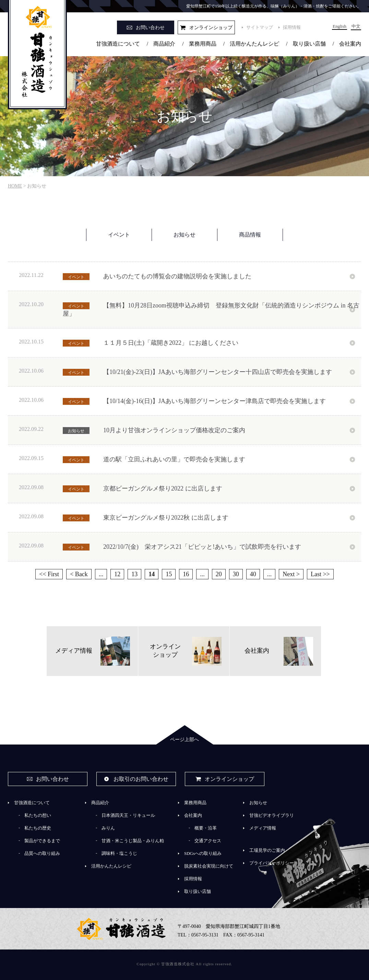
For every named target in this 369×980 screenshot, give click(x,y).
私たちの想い (38, 815)
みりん (108, 828)
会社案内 (350, 44)
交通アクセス (208, 841)
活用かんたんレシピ (254, 44)
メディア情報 (263, 828)
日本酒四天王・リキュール (128, 815)
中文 (356, 26)
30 (236, 574)
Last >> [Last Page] (320, 574)
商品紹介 (164, 44)
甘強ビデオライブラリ (272, 815)
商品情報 (250, 235)
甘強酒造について (118, 44)
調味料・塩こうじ (119, 853)
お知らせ (184, 235)
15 (169, 574)
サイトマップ (260, 27)
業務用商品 (203, 44)
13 (134, 574)
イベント (119, 235)
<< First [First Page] (49, 574)
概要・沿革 (206, 828)
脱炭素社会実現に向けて (209, 866)
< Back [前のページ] (79, 574)
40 (253, 574)
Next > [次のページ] (291, 574)
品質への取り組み (42, 853)
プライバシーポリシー (272, 863)
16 (186, 574)
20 (219, 574)
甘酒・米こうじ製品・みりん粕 (133, 841)
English (340, 26)
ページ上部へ (184, 740)
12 (117, 574)
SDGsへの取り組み (203, 853)
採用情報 (292, 27)
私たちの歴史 (38, 828)
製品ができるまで (42, 841)
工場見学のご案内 (267, 850)
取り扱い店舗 (309, 44)
